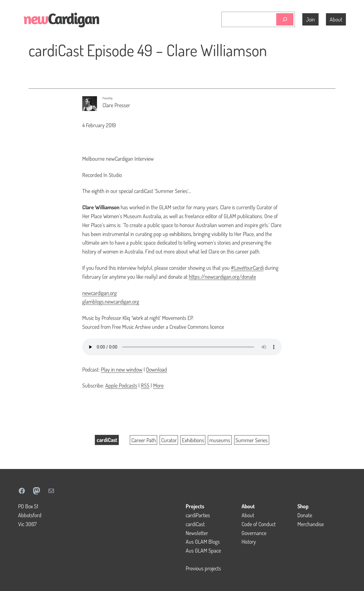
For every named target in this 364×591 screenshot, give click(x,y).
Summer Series (252, 440)
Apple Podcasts (121, 385)
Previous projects (203, 568)
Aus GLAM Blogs (203, 542)
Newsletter (197, 533)
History (249, 542)
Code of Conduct (259, 524)
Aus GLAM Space (203, 550)
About (248, 515)
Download (157, 369)
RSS (145, 385)
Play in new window (122, 369)
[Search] (285, 19)
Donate (305, 515)
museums (220, 440)
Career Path (144, 440)
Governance (254, 533)
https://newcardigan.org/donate (222, 277)
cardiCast (107, 440)
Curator (169, 440)
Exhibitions (193, 440)
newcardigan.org (99, 293)
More (158, 385)
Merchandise (311, 524)
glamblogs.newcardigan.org (111, 301)
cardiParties (198, 515)
